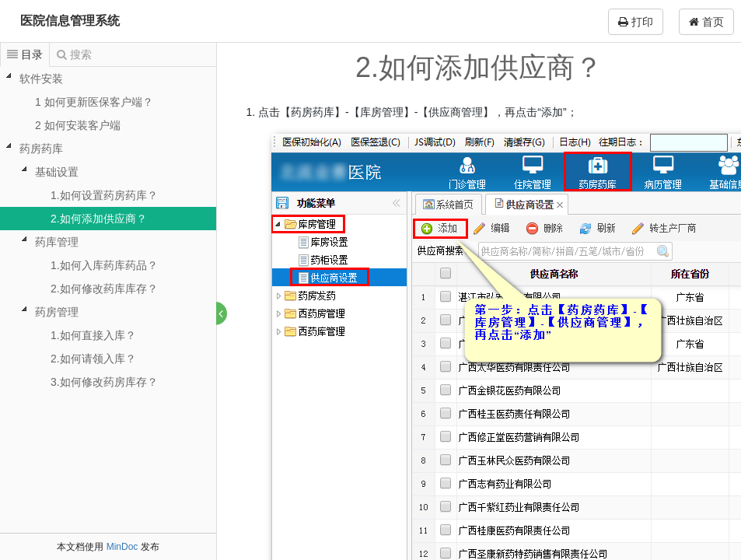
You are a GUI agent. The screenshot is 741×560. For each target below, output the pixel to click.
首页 (706, 22)
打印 (636, 22)
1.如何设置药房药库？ (104, 195)
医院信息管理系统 (70, 21)
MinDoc (122, 547)
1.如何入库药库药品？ (104, 265)
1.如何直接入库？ (93, 335)
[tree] (108, 230)
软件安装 (41, 79)
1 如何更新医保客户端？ (94, 102)
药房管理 (57, 312)
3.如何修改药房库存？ (104, 382)
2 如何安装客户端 (78, 125)
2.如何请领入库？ (93, 359)
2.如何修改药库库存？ (104, 289)
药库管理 (57, 242)
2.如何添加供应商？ (99, 219)
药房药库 (41, 149)
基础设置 (57, 172)
